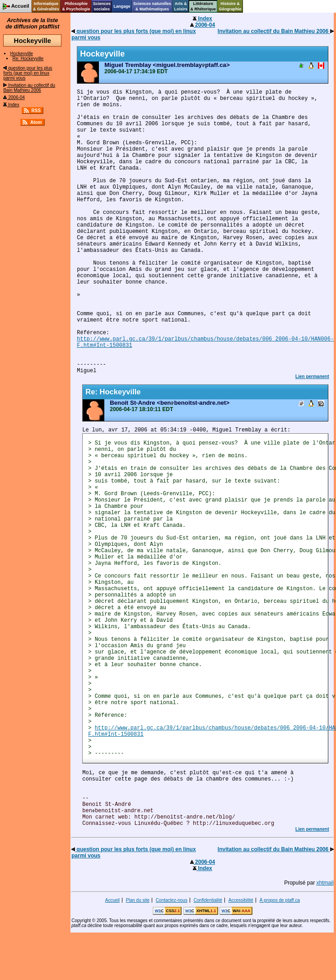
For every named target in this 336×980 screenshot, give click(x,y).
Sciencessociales (102, 6)
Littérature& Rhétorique (203, 6)
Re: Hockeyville (28, 59)
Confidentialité (208, 900)
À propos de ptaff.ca (280, 900)
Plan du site (138, 900)
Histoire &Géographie (230, 6)
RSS (36, 111)
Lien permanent (312, 376)
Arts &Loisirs (181, 6)
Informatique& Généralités (46, 6)
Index (11, 105)
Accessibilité (241, 900)
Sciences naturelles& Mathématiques (152, 6)
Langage (122, 6)
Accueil (112, 900)
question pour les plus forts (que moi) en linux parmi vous (28, 73)
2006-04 (14, 97)
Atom (36, 122)
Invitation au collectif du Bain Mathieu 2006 (29, 88)
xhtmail (325, 883)
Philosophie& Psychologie (76, 6)
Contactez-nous (172, 900)
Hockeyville (21, 54)
